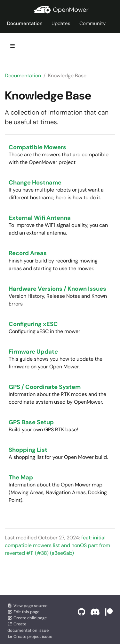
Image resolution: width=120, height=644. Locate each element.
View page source (27, 606)
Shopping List (28, 450)
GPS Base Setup (31, 422)
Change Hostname (35, 183)
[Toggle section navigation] (12, 46)
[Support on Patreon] (109, 612)
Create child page (27, 618)
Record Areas (28, 253)
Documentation (23, 76)
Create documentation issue (28, 627)
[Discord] (95, 612)
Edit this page (23, 612)
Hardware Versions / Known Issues (57, 289)
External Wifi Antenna (40, 218)
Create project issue (30, 636)
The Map (21, 477)
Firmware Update (33, 352)
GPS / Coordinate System (45, 387)
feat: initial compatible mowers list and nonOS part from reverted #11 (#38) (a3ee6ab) (57, 545)
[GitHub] (81, 612)
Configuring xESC (33, 324)
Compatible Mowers (37, 147)
